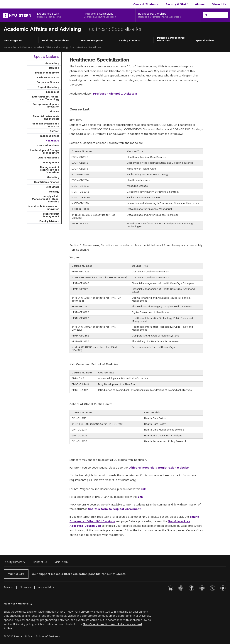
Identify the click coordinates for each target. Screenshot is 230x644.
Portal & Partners (22, 47)
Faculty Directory (14, 562)
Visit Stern (61, 562)
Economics (53, 92)
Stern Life (219, 4)
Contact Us (40, 562)
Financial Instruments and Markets (46, 118)
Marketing (53, 177)
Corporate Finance (48, 82)
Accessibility (46, 587)
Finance (54, 112)
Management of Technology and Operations (50, 170)
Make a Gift (16, 574)
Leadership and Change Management (45, 152)
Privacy (8, 587)
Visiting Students (129, 41)
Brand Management (47, 73)
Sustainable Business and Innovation (44, 208)
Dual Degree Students (56, 41)
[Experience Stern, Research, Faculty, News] (58, 15)
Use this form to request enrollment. (115, 509)
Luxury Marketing (48, 158)
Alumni (200, 4)
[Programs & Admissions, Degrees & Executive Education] (108, 15)
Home (7, 47)
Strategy (54, 192)
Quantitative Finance (47, 182)
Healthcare (52, 141)
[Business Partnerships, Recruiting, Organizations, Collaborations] (168, 15)
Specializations (205, 41)
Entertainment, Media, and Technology (46, 98)
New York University (18, 604)
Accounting (52, 63)
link (143, 489)
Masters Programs (92, 41)
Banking (54, 68)
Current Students (146, 4)
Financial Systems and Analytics (45, 125)
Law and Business (48, 146)
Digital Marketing (48, 87)
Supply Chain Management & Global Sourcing (46, 199)
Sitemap (26, 587)
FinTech (55, 131)
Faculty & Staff (177, 4)
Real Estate (52, 187)
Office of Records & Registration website (159, 468)
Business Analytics (48, 78)
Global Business (50, 136)
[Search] (206, 15)
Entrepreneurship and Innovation (46, 105)
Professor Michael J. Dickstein (115, 94)
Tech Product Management (51, 215)
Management (51, 163)
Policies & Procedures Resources (171, 39)
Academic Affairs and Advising (43, 29)
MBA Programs (13, 41)
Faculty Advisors (49, 221)
